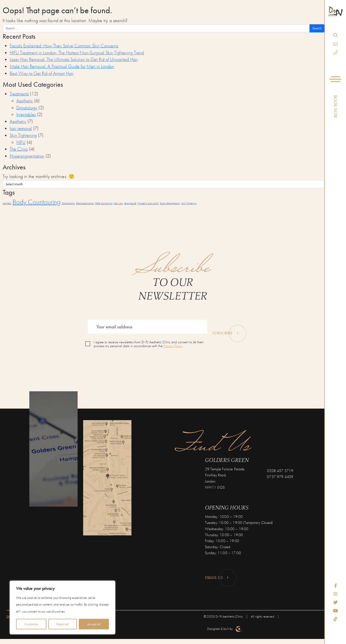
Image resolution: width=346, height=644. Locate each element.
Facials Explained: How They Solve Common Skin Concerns (64, 46)
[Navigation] (335, 80)
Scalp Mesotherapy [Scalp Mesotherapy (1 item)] (170, 203)
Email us (217, 577)
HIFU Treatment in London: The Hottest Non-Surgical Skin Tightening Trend (77, 53)
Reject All (63, 624)
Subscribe (226, 332)
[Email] (335, 44)
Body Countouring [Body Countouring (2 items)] (37, 202)
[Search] (335, 35)
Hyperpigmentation (27, 156)
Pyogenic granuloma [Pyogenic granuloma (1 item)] (148, 203)
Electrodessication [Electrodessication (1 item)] (85, 203)
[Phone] (335, 52)
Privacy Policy (173, 346)
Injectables (26, 114)
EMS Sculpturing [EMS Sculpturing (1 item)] (104, 203)
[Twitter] (335, 602)
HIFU (21, 142)
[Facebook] (336, 586)
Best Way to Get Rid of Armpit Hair (42, 73)
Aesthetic (25, 101)
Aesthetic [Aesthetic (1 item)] (7, 203)
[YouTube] (335, 611)
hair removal (21, 128)
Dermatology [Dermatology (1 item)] (68, 203)
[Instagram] (335, 594)
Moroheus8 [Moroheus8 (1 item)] (130, 203)
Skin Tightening (23, 135)
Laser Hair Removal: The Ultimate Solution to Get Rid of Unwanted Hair (74, 59)
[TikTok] (335, 619)
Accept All (94, 624)
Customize (31, 624)
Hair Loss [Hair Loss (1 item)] (118, 203)
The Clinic (19, 149)
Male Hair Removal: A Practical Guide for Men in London (62, 66)
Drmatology (27, 108)
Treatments (19, 94)
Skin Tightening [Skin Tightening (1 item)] (189, 203)
